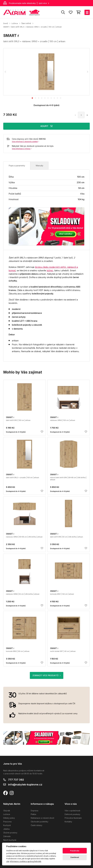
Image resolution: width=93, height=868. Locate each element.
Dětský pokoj (9, 818)
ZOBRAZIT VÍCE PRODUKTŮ (47, 675)
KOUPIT (47, 126)
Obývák (7, 811)
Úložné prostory (10, 833)
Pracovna (7, 822)
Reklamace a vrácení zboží (42, 818)
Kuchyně (7, 825)
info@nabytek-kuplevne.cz (25, 785)
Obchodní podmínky (40, 822)
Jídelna (6, 829)
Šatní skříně (26, 23)
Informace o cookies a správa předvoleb (26, 861)
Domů (6, 23)
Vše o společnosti (72, 811)
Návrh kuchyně (10, 840)
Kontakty (68, 822)
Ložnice (15, 23)
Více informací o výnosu (22, 149)
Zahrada (7, 836)
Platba (33, 814)
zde (8, 861)
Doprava (34, 811)
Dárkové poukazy (72, 814)
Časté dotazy (36, 825)
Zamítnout (75, 857)
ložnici (50, 270)
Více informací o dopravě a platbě (25, 142)
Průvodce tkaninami (73, 818)
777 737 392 (16, 780)
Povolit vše (75, 851)
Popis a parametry (17, 166)
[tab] (32, 98)
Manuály (39, 166)
